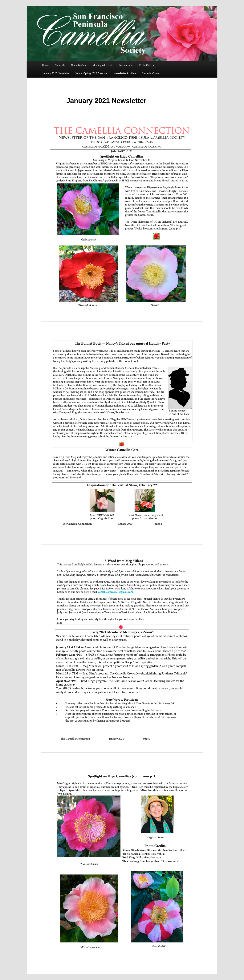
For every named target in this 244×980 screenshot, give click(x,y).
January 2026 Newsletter (56, 73)
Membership (126, 65)
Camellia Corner (151, 73)
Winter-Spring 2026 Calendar (92, 73)
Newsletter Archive (125, 73)
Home (45, 65)
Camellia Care (79, 65)
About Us (60, 65)
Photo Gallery (146, 65)
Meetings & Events (103, 65)
